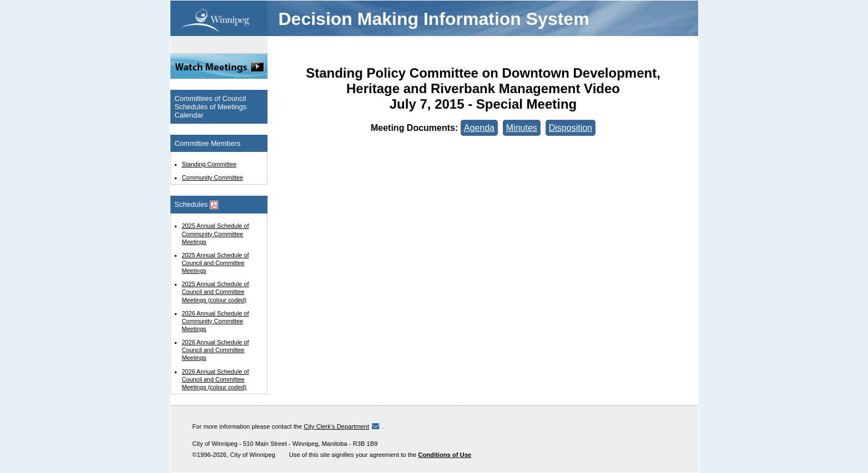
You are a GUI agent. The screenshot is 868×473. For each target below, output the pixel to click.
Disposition (571, 128)
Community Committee (213, 177)
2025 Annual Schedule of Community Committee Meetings (216, 233)
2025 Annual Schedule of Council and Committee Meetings (216, 263)
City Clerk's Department (336, 426)
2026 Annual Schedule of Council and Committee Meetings (216, 350)
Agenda (479, 128)
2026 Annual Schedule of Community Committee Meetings (216, 321)
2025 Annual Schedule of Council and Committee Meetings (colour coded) (216, 292)
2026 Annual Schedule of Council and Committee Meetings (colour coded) (216, 379)
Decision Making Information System (434, 19)
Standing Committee (210, 164)
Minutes (522, 128)
